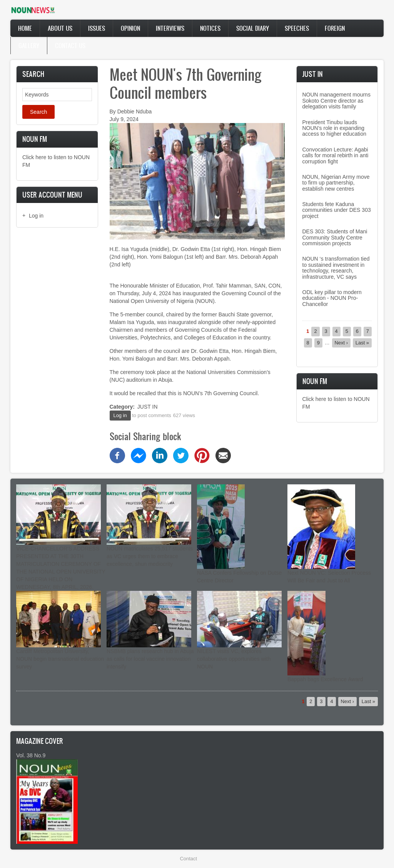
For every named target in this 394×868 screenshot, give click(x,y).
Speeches (297, 28)
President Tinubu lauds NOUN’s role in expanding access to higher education (335, 128)
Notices (210, 28)
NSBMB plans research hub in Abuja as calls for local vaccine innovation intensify (150, 659)
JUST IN (148, 407)
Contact (189, 859)
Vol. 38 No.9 (31, 755)
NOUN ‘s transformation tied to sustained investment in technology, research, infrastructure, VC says (336, 268)
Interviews (170, 28)
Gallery (29, 45)
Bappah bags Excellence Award (325, 679)
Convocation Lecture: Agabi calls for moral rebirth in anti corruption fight (336, 155)
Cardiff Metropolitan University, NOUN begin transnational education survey (60, 659)
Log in (36, 216)
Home (25, 28)
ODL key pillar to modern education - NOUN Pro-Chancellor (332, 298)
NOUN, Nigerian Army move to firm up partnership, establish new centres (336, 183)
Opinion (130, 28)
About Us (60, 28)
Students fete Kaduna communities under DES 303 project (337, 210)
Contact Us (70, 45)
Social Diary (253, 28)
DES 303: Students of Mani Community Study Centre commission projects (335, 237)
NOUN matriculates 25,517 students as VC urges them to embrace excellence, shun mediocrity (150, 556)
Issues (97, 28)
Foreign (335, 28)
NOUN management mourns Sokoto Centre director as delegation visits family (336, 101)
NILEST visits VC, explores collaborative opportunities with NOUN (234, 659)
